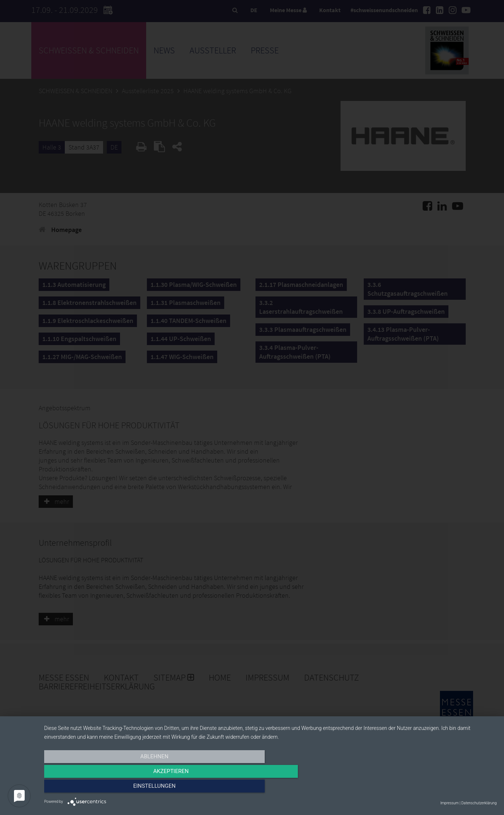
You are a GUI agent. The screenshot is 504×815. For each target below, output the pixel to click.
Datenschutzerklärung (479, 803)
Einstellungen (429, 788)
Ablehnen (112, 788)
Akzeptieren (270, 788)
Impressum (450, 803)
